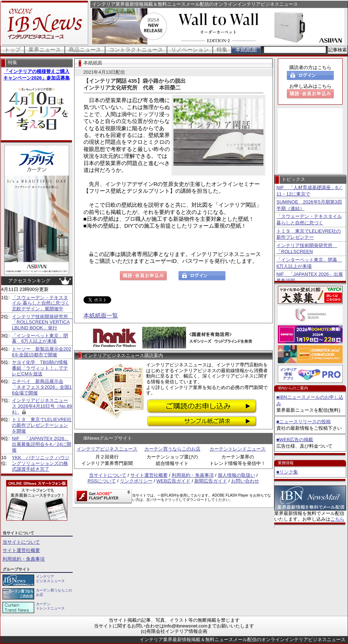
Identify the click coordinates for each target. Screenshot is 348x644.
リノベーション (190, 49)
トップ (12, 49)
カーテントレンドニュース (238, 449)
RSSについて (102, 481)
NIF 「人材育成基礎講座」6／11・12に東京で (309, 191)
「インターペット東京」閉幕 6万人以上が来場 (40, 339)
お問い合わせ (245, 481)
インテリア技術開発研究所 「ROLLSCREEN (307, 249)
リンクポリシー (136, 481)
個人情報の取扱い (236, 475)
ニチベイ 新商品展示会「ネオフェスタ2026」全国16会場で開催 (42, 387)
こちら (337, 519)
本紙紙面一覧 (101, 316)
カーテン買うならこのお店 (172, 449)
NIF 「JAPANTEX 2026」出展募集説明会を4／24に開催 (42, 444)
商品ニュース (85, 49)
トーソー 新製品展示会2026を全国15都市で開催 (42, 352)
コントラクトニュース (136, 49)
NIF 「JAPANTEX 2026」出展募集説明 (310, 277)
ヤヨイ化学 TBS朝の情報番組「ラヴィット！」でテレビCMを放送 (40, 368)
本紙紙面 (246, 49)
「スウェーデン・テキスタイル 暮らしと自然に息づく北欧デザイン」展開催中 (41, 303)
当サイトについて (21, 542)
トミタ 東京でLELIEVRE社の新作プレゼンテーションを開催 (42, 425)
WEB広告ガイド (174, 481)
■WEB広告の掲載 (295, 440)
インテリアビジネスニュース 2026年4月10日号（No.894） (42, 406)
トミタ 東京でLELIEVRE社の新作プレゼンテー (309, 234)
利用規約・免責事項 (24, 559)
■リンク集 (287, 472)
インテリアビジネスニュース (107, 449)
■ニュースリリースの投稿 (304, 422)
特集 (222, 49)
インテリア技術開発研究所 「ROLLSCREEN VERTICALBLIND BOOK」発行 (42, 322)
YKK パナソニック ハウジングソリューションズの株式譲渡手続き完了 (41, 463)
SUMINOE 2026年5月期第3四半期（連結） (309, 205)
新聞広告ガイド (211, 481)
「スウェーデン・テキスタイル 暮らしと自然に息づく (309, 220)
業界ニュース (45, 49)
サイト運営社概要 (21, 550)
